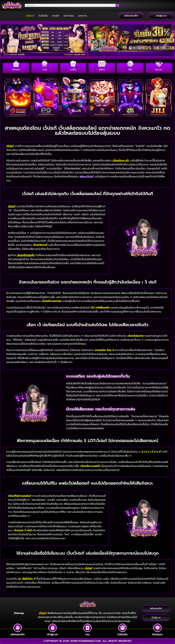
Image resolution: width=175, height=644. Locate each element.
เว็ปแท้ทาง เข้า (121, 161)
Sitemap (19, 613)
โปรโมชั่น (43, 16)
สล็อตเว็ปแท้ (87, 177)
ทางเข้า (56, 16)
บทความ (83, 16)
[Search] (118, 5)
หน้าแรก (30, 16)
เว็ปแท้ (10, 146)
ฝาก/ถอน (69, 16)
